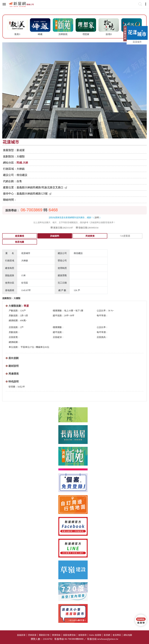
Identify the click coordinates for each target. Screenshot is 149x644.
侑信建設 (22, 175)
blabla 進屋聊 (95, 635)
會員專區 (117, 635)
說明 (97, 218)
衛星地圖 (20, 242)
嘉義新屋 (21, 635)
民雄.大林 (22, 163)
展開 (125, 35)
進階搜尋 (82, 635)
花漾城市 (137, 42)
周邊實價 (90, 236)
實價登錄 (56, 635)
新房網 (107, 635)
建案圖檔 (20, 236)
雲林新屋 (32, 635)
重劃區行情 (44, 635)
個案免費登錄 (69, 635)
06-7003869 (32, 210)
